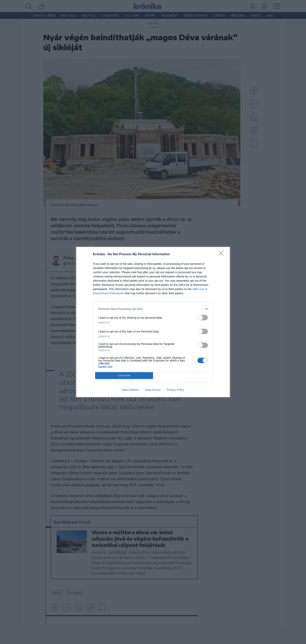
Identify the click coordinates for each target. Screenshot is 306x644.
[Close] (222, 254)
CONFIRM (124, 375)
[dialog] (153, 322)
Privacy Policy (176, 390)
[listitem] (153, 309)
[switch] (203, 318)
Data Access (153, 390)
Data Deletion (130, 390)
